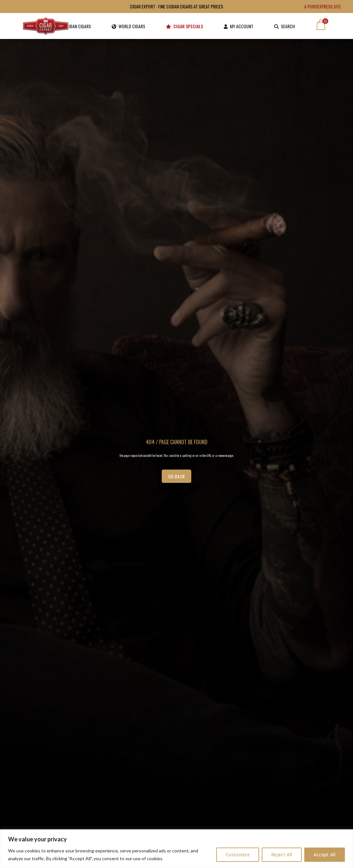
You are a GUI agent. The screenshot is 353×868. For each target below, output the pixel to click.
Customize (238, 855)
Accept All (325, 855)
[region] (176, 849)
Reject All (282, 855)
